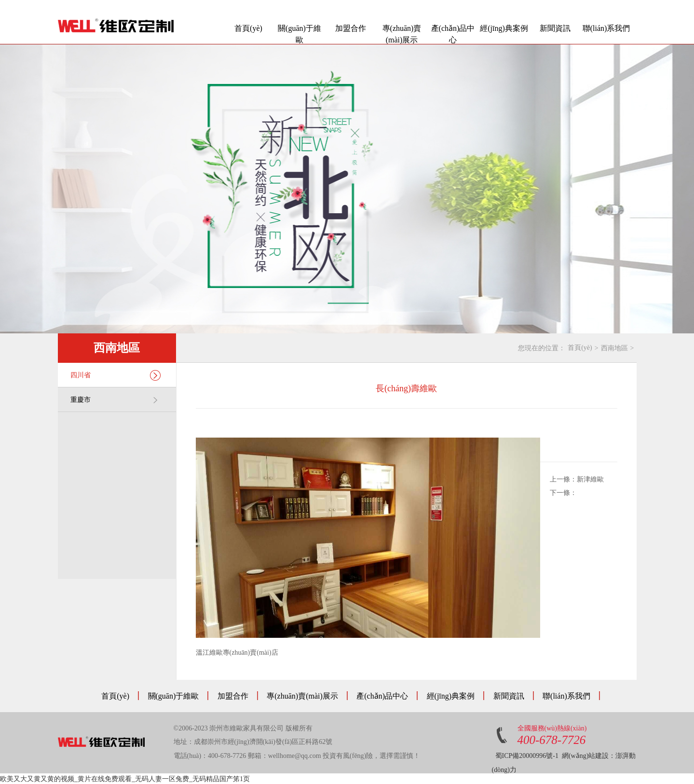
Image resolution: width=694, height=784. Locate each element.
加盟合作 (351, 28)
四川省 (116, 375)
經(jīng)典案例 (504, 28)
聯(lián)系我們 (606, 28)
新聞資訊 (555, 28)
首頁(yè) (248, 28)
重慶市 (116, 400)
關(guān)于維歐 (299, 34)
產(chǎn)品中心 (453, 34)
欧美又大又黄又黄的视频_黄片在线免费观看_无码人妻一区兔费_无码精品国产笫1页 (125, 779)
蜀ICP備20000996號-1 (527, 756)
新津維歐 (590, 479)
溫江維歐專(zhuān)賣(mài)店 (237, 653)
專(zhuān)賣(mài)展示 (402, 34)
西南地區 (614, 348)
